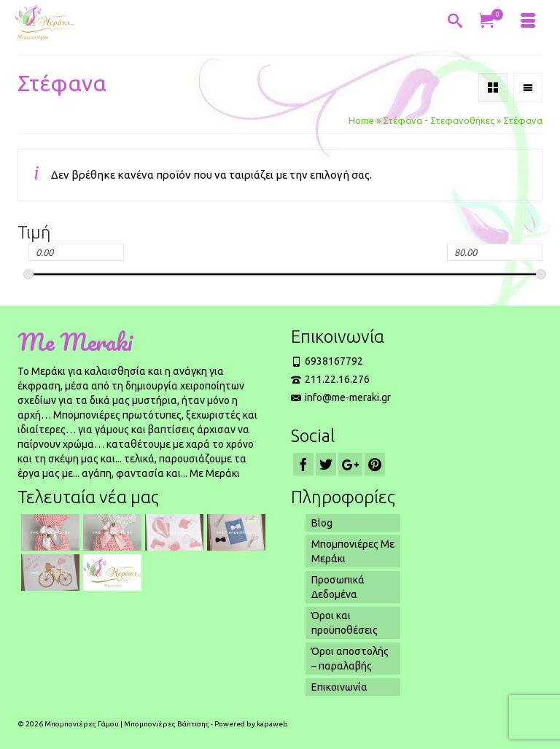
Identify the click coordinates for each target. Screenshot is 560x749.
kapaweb (272, 724)
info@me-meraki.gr (341, 397)
